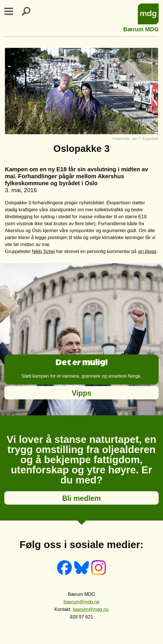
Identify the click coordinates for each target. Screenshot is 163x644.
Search (30, 11)
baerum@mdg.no (82, 602)
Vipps (82, 393)
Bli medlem (81, 498)
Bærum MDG (141, 29)
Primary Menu (12, 11)
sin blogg (147, 251)
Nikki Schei (43, 251)
